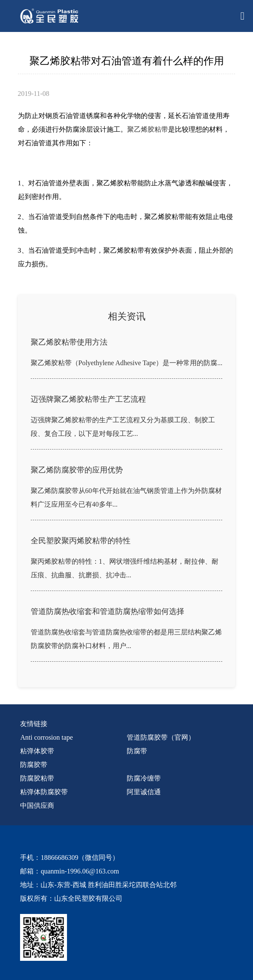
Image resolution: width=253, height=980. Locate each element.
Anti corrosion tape (47, 737)
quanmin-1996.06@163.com (80, 871)
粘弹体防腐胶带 (44, 792)
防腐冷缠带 (144, 778)
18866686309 (59, 857)
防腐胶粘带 (37, 778)
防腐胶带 (34, 765)
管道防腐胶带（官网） (161, 737)
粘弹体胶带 (37, 751)
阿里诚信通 (144, 792)
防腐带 (137, 751)
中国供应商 (37, 806)
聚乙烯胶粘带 (148, 129)
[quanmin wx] (120, 937)
